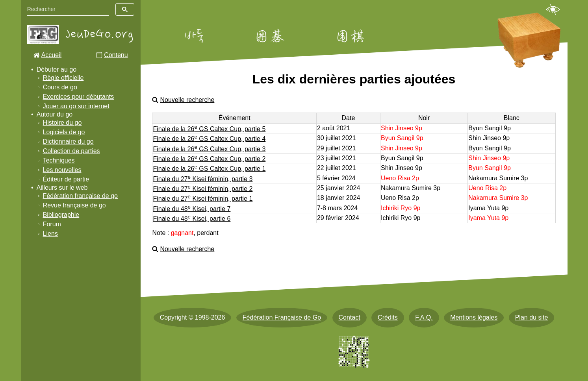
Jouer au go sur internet (76, 106)
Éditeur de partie (66, 179)
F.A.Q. (424, 317)
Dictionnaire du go (68, 141)
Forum (52, 224)
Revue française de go (74, 205)
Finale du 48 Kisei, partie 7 (192, 209)
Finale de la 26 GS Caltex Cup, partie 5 (209, 129)
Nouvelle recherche (187, 100)
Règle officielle (63, 78)
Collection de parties (71, 151)
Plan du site (532, 317)
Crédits (388, 317)
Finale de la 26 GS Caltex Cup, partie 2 (209, 159)
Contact (350, 317)
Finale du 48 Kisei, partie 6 (192, 219)
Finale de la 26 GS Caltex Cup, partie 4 (209, 139)
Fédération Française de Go (282, 317)
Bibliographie (61, 215)
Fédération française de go (80, 196)
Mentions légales (474, 317)
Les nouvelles (62, 170)
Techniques (59, 160)
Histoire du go (62, 123)
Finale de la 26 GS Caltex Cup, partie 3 (209, 149)
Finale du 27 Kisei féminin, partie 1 (203, 199)
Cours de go (60, 87)
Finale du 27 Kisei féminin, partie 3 (203, 179)
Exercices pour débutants (79, 97)
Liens (50, 234)
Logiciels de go (64, 132)
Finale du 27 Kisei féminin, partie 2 (203, 189)
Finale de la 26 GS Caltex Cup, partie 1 (209, 169)
